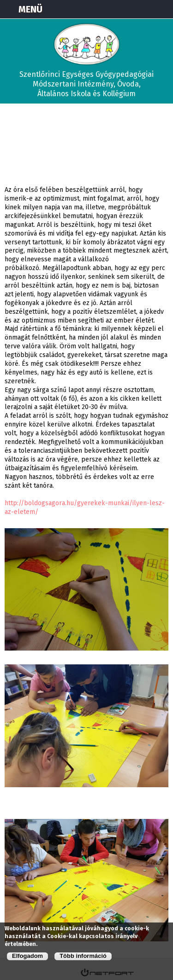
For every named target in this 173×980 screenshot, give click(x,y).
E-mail (162, 9)
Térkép (116, 9)
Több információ (83, 956)
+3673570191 (139, 9)
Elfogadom (27, 956)
